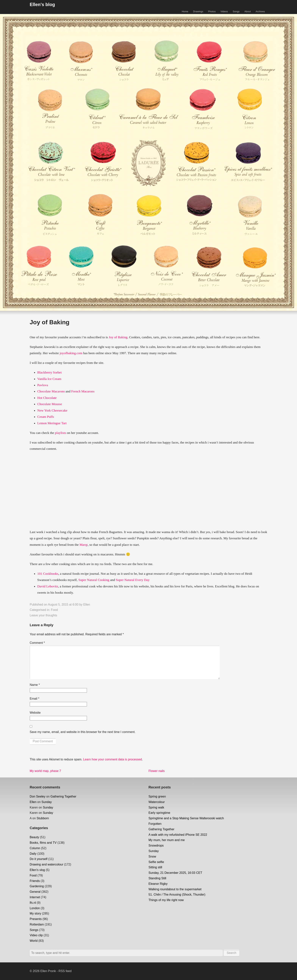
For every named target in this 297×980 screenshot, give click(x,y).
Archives (260, 11)
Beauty (34, 837)
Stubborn (43, 818)
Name (35, 685)
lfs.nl (33, 903)
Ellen (87, 605)
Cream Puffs (46, 417)
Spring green (157, 796)
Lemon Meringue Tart (52, 423)
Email (35, 699)
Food (54, 610)
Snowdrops (156, 846)
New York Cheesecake (52, 410)
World (34, 941)
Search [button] (232, 953)
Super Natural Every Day (133, 580)
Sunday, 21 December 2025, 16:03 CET (175, 873)
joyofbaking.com (71, 353)
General (35, 892)
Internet (35, 897)
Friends (35, 881)
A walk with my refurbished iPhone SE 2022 (178, 835)
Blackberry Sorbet (50, 372)
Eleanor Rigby (158, 884)
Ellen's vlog (37, 870)
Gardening (37, 886)
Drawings (198, 11)
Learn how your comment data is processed (113, 759)
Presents (36, 919)
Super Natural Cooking (94, 580)
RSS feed (65, 971)
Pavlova (43, 385)
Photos (212, 11)
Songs (236, 11)
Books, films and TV (43, 843)
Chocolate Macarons (51, 391)
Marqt (84, 545)
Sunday (47, 802)
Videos (224, 11)
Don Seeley (38, 796)
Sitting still (155, 867)
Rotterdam (37, 924)
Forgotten (155, 824)
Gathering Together (63, 796)
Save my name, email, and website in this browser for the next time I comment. (83, 732)
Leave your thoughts (43, 615)
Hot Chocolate (47, 398)
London (35, 908)
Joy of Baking (118, 337)
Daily (33, 854)
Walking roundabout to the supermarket (175, 889)
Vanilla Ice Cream (49, 379)
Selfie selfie (156, 862)
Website (35, 713)
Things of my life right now (166, 900)
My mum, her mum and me (167, 840)
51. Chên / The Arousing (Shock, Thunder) (177, 895)
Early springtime (159, 813)
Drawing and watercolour (47, 864)
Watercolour (157, 802)
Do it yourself (39, 859)
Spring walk (156, 807)
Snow (152, 856)
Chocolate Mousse (50, 404)
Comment (37, 643)
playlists (61, 433)
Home (185, 11)
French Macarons (83, 391)
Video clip (36, 935)
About (247, 11)
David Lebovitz (48, 586)
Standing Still (157, 878)
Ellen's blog (42, 4)
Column (35, 848)
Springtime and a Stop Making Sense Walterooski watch (186, 818)
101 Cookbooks (48, 574)
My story (35, 913)
